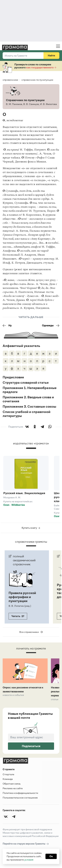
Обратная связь (12, 784)
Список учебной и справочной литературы (27, 414)
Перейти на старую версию (26, 844)
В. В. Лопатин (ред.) (20, 606)
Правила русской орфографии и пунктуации (22, 597)
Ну (7, 325)
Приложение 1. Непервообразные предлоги (30, 390)
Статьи (55, 699)
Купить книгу (31, 528)
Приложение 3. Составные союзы (29, 406)
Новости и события (13, 695)
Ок (51, 856)
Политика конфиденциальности (20, 793)
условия (29, 860)
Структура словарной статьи (26, 383)
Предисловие (13, 377)
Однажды (51, 325)
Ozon (6, 505)
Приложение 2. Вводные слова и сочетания (28, 399)
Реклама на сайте (13, 788)
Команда (8, 779)
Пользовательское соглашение (20, 798)
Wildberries (18, 505)
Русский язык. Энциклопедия (24, 493)
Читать (18, 616)
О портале (8, 774)
